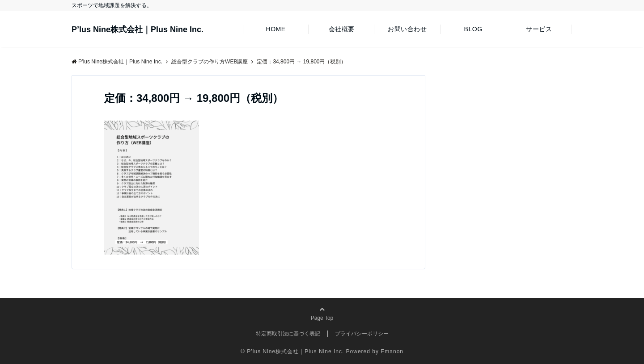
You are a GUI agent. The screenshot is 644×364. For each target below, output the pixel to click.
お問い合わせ (407, 29)
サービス (539, 29)
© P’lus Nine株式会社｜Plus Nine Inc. (292, 351)
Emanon (392, 351)
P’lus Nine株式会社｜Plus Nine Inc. (138, 29)
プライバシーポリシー (362, 334)
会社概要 (342, 29)
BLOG (473, 29)
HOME (275, 29)
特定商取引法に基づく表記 (288, 334)
